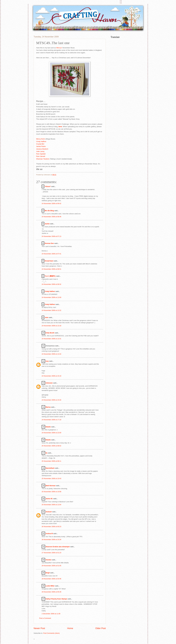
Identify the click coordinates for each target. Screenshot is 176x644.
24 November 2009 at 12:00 (51, 297)
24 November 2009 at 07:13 (51, 236)
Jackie (47, 224)
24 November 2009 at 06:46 (51, 217)
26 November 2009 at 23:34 (51, 540)
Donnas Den (49, 243)
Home (70, 628)
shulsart (49, 512)
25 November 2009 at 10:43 (51, 478)
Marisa (48, 407)
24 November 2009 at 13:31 (51, 339)
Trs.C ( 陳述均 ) (50, 276)
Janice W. (49, 499)
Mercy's (59, 48)
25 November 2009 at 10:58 (51, 492)
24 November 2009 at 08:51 (51, 269)
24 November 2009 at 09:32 (51, 284)
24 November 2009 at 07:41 (51, 254)
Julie (47, 317)
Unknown (49, 383)
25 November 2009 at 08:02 (51, 446)
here (60, 127)
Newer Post (39, 628)
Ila (46, 453)
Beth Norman (51, 486)
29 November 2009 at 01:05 (51, 566)
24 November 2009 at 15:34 (51, 400)
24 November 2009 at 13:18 (51, 326)
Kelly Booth (50, 333)
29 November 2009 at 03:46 (51, 579)
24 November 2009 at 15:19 (51, 376)
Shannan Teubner (43, 159)
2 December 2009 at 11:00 (51, 614)
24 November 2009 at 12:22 (51, 310)
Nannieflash (50, 468)
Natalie (48, 427)
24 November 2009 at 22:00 (51, 433)
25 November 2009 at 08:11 (51, 461)
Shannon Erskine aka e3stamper (58, 547)
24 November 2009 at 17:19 (51, 420)
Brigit (48, 573)
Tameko (49, 560)
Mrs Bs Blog (49, 211)
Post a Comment (45, 618)
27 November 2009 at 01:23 (51, 553)
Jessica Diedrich (42, 149)
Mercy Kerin (41, 139)
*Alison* (48, 186)
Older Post (101, 628)
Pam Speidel (41, 154)
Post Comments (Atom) (51, 633)
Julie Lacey (40, 151)
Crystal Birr (40, 144)
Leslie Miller (50, 586)
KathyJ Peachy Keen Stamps (56, 599)
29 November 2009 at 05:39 (51, 592)
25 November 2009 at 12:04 (51, 505)
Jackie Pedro (41, 146)
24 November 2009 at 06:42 (51, 203)
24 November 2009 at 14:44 (51, 354)
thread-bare (49, 261)
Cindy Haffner (41, 141)
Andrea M (49, 534)
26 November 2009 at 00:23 (51, 527)
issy (47, 361)
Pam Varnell (41, 156)
